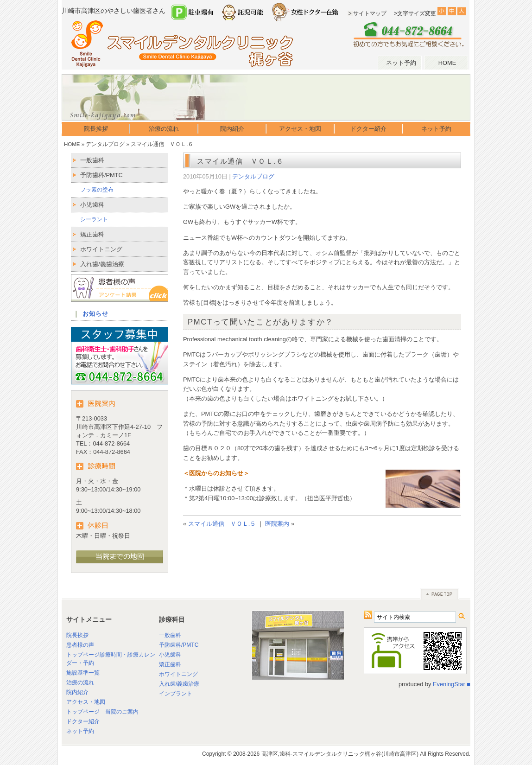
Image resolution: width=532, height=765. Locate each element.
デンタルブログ (105, 144)
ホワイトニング (101, 249)
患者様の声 (80, 645)
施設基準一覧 (83, 673)
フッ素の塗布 (97, 190)
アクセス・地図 (300, 129)
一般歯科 (92, 160)
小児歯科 (92, 205)
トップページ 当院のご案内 (102, 712)
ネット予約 (401, 63)
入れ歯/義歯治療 (102, 264)
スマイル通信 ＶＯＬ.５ (222, 524)
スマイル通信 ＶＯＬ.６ (241, 161)
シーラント (94, 219)
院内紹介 (232, 129)
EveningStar (449, 684)
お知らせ (95, 314)
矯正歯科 (92, 234)
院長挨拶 (96, 129)
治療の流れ (164, 129)
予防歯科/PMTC (101, 175)
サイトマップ (370, 13)
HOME (447, 63)
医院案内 (277, 524)
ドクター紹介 (368, 129)
